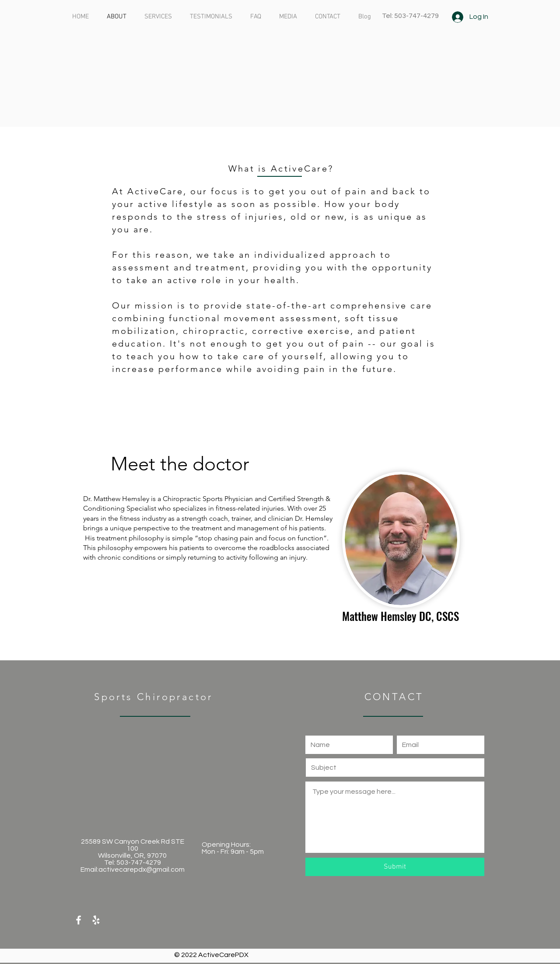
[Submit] (395, 867)
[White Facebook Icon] (79, 920)
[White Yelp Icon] (96, 920)
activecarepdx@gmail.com (142, 869)
